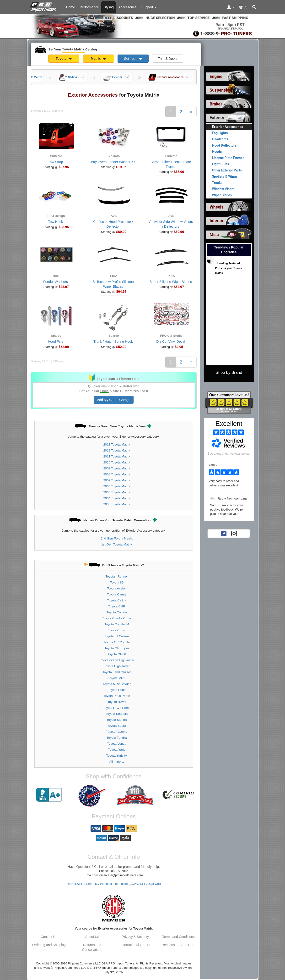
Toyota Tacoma (117, 732)
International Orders (135, 945)
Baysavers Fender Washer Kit (113, 162)
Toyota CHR (117, 606)
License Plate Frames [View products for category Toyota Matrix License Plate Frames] (228, 158)
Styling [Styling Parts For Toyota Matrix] (109, 7)
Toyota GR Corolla (117, 642)
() (243, 8)
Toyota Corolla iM (117, 624)
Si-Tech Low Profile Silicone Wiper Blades (113, 284)
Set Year (133, 59)
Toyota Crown (117, 630)
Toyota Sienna (117, 720)
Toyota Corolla (117, 612)
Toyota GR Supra (117, 648)
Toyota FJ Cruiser (117, 636)
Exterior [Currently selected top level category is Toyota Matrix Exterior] (217, 118)
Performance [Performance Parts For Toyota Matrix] (89, 7)
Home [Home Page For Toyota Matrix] (71, 7)
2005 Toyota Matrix (117, 492)
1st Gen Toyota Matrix (117, 544)
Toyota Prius (117, 690)
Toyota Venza (117, 744)
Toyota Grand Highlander (117, 660)
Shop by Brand (229, 372)
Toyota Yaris (117, 750)
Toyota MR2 (117, 678)
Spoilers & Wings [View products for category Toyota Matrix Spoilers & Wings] (225, 176)
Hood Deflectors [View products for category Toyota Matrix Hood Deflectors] (224, 145)
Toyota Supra (117, 726)
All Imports (117, 762)
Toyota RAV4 (117, 702)
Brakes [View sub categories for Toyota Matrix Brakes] (216, 104)
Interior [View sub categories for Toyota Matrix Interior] (217, 221)
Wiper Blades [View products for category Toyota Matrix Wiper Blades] (222, 195)
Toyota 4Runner (117, 576)
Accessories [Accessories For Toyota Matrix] (127, 7)
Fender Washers (56, 282)
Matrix (98, 59)
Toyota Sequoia (117, 714)
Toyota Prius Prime (117, 696)
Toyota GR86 (117, 654)
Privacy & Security (135, 937)
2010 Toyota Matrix (117, 462)
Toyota (64, 59)
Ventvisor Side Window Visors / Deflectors (171, 224)
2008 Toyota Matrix (117, 474)
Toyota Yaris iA (117, 756)
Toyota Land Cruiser (117, 672)
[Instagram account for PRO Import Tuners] (234, 533)
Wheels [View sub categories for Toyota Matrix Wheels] (217, 207)
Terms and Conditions (178, 937)
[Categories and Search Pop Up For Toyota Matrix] (254, 7)
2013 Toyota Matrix (117, 444)
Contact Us (49, 937)
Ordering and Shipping (49, 945)
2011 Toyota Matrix (117, 456)
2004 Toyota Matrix (117, 498)
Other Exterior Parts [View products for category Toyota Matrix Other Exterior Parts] (227, 170)
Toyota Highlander (117, 666)
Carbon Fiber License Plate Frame (171, 164)
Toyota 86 (117, 582)
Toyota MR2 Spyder (117, 684)
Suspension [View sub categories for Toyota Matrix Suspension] (221, 90)
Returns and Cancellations (92, 947)
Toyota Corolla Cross (117, 618)
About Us (92, 937)
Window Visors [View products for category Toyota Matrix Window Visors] (223, 189)
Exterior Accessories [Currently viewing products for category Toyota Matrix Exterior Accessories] (228, 127)
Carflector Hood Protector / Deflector (113, 224)
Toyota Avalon (117, 588)
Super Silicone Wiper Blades (171, 282)
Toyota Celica (117, 600)
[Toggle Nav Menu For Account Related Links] (231, 7)
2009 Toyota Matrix (117, 468)
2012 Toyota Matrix (117, 450)
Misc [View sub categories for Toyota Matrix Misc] (214, 235)
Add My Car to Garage (114, 400)
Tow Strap (55, 162)
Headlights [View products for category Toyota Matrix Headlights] (220, 139)
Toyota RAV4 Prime (117, 708)
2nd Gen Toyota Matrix (117, 538)
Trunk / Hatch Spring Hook (113, 341)
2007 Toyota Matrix (117, 480)
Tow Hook (56, 222)
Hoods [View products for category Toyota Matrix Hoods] (217, 152)
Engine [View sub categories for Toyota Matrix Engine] (216, 77)
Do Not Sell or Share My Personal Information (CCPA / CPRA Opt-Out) (114, 884)
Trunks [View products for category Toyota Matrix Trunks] (217, 183)
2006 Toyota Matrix (117, 486)
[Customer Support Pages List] (149, 7)
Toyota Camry (117, 594)
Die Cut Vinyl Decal (171, 341)
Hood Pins (56, 341)
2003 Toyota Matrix (117, 504)
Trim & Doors (168, 59)
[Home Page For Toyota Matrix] (44, 6)
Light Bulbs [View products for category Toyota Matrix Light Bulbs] (221, 164)
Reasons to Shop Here (178, 945)
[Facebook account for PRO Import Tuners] (224, 533)
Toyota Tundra (117, 738)
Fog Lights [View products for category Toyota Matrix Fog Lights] (220, 133)
